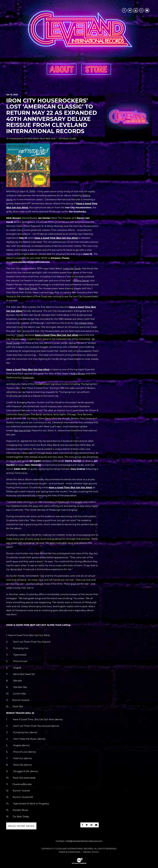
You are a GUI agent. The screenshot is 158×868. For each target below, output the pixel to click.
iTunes (65, 258)
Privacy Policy (91, 852)
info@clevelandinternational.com (84, 841)
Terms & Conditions (70, 852)
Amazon (56, 258)
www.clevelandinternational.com (30, 262)
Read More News (21, 826)
